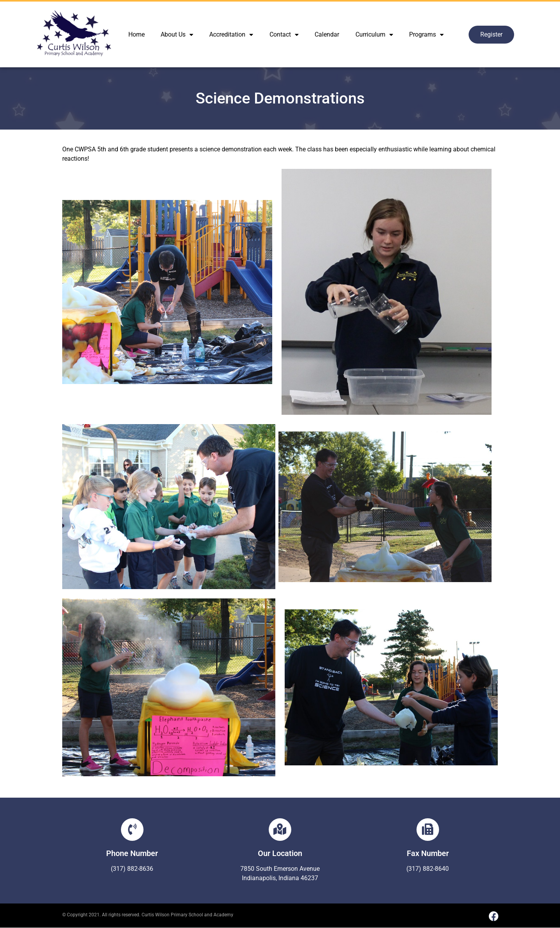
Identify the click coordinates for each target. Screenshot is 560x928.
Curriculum (374, 35)
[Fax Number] (428, 830)
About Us (177, 35)
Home (136, 34)
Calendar (327, 34)
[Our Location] (280, 830)
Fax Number (428, 853)
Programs (426, 35)
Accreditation (231, 35)
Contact (284, 35)
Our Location (280, 853)
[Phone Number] (132, 830)
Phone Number (132, 853)
